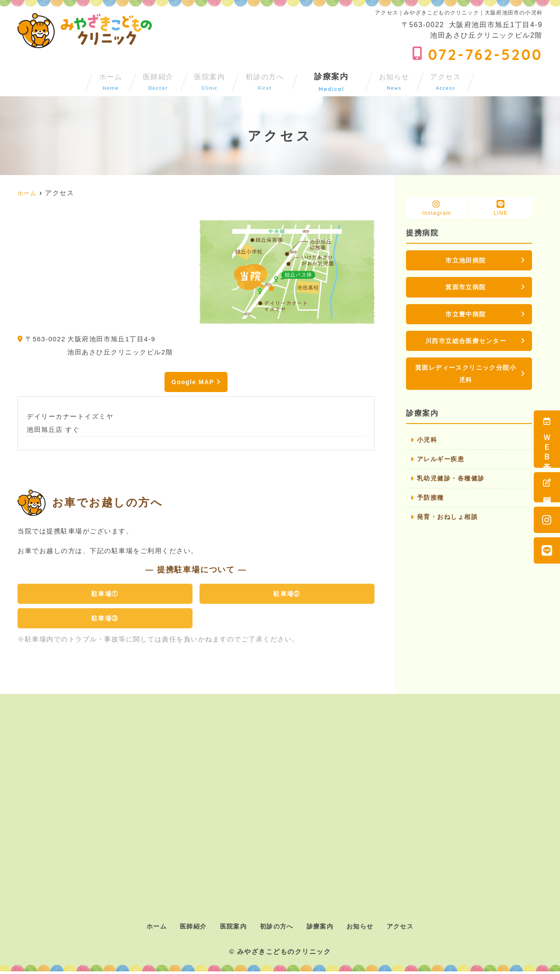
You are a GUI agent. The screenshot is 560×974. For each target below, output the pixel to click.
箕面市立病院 (466, 288)
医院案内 (197, 80)
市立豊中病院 (466, 316)
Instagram (437, 208)
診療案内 (354, 80)
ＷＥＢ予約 (547, 439)
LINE (501, 208)
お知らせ (428, 80)
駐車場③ (105, 620)
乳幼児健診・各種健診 (453, 485)
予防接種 (431, 504)
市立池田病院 (466, 261)
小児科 (428, 445)
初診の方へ (276, 80)
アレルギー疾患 (442, 465)
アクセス (502, 80)
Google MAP (192, 382)
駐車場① (105, 595)
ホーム (54, 80)
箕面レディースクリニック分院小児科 (466, 377)
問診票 (547, 487)
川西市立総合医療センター (466, 343)
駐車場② (287, 595)
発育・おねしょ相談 (450, 524)
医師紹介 (123, 80)
